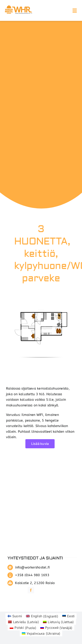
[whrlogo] (19, 6)
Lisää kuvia (40, 444)
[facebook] (31, 590)
